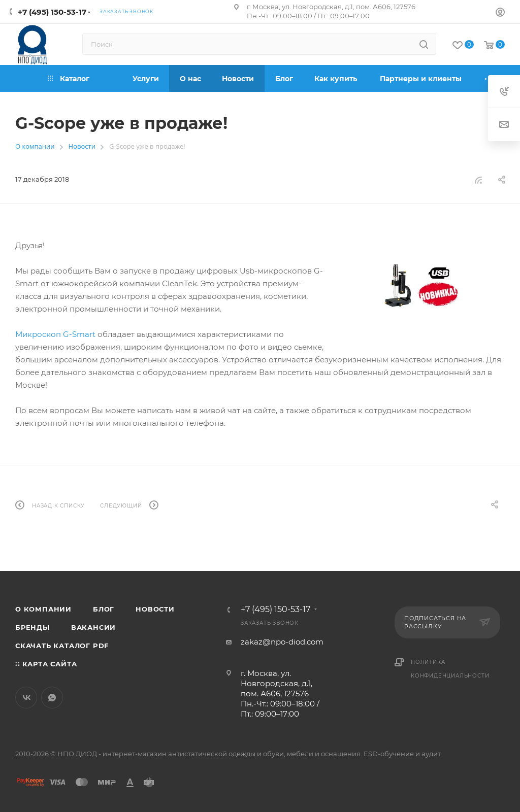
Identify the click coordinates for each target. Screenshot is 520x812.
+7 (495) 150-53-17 (52, 12)
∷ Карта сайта (46, 664)
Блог (104, 609)
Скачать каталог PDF (62, 646)
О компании (43, 609)
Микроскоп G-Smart (55, 334)
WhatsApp (52, 698)
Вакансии (93, 627)
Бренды (32, 627)
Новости (155, 609)
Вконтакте (26, 698)
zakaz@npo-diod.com (282, 642)
